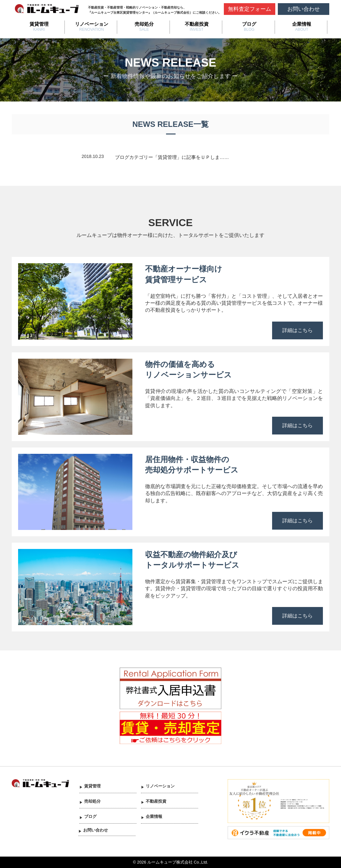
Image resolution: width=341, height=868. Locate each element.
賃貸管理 (39, 24)
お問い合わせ (304, 9)
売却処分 (144, 24)
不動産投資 (197, 24)
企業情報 (302, 24)
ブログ (249, 24)
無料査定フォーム (250, 9)
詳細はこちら (298, 330)
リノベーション (92, 24)
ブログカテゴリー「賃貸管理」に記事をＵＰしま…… (172, 157)
